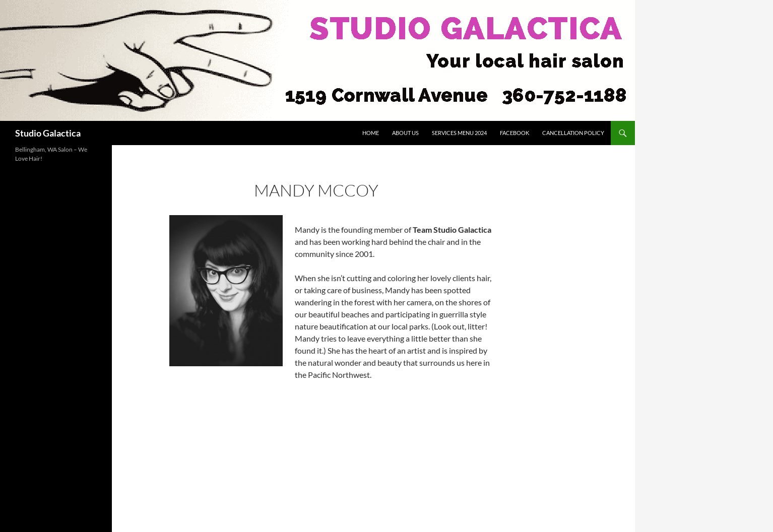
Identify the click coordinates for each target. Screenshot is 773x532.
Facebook (514, 133)
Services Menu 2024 (459, 133)
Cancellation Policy (573, 133)
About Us (405, 133)
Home (371, 133)
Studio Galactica (48, 133)
